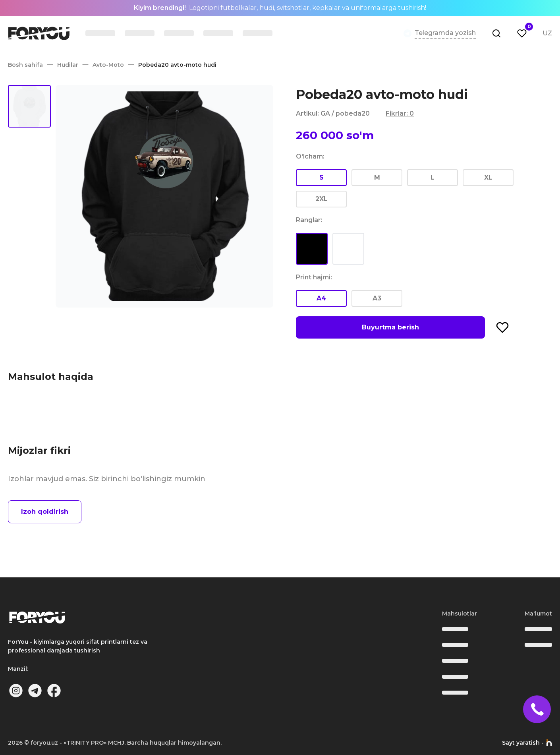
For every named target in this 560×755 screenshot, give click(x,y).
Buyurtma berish (390, 327)
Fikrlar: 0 (400, 113)
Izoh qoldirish (45, 512)
